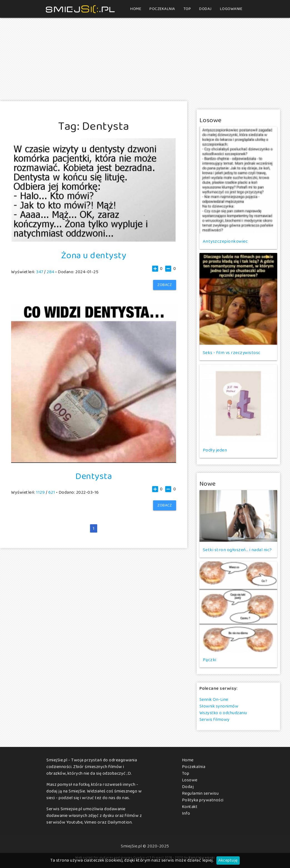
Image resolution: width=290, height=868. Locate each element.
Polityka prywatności (203, 800)
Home (136, 9)
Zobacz (165, 285)
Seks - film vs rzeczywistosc (232, 353)
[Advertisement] (145, 59)
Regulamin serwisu (200, 793)
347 (40, 272)
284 (51, 272)
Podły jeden (215, 450)
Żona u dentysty (94, 255)
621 (52, 492)
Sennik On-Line (214, 700)
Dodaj (205, 9)
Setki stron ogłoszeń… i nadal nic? (237, 550)
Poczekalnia (162, 9)
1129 (40, 492)
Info (186, 813)
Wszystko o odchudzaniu (223, 713)
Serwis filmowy (215, 720)
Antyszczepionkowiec (225, 241)
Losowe (190, 780)
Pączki (210, 660)
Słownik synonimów (219, 706)
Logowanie (231, 9)
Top (187, 9)
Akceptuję (228, 860)
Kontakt (190, 807)
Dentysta (94, 476)
